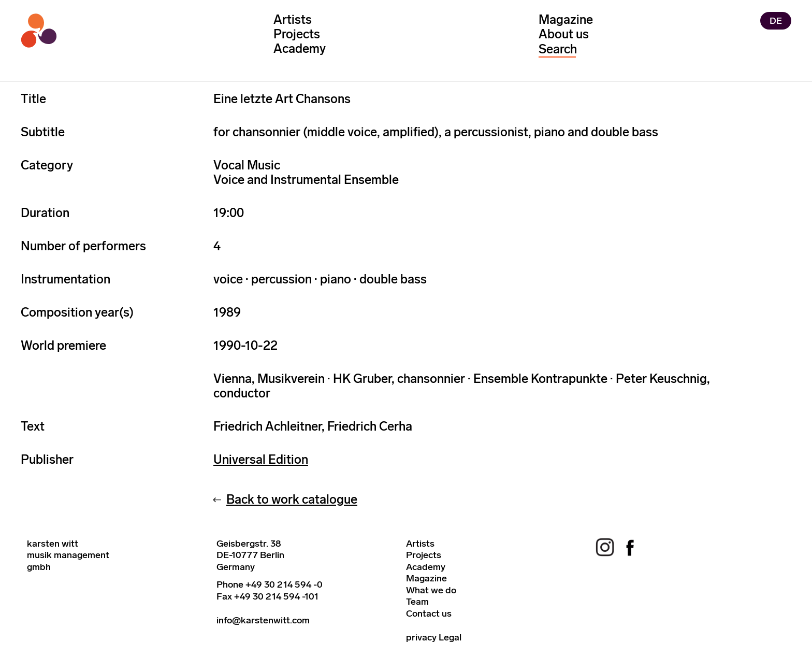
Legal (450, 637)
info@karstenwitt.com (263, 620)
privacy (421, 637)
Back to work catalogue (292, 499)
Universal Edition (261, 459)
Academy (300, 48)
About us (564, 34)
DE (776, 21)
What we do (431, 590)
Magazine (566, 19)
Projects (297, 34)
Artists (293, 19)
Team (417, 602)
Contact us (429, 614)
